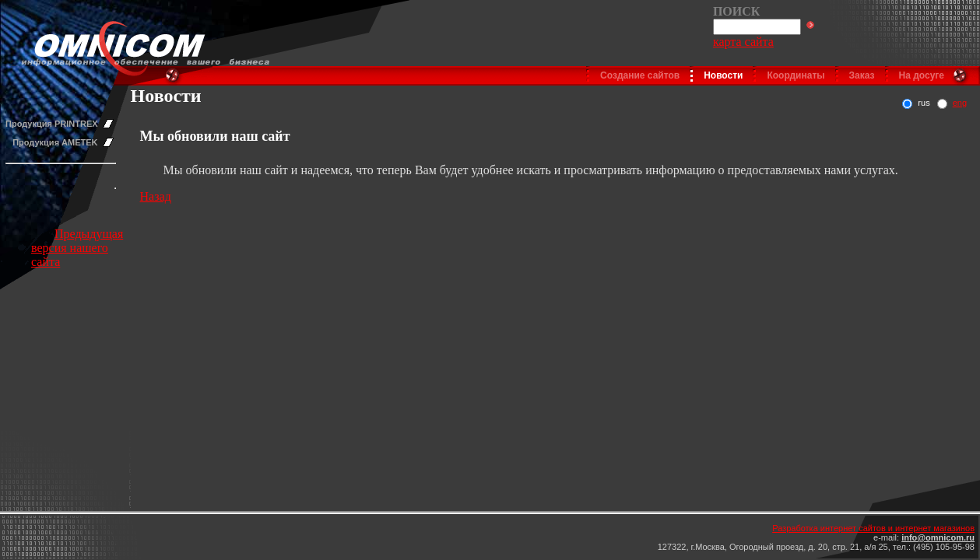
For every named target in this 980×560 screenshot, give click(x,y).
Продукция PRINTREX (52, 124)
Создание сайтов (640, 75)
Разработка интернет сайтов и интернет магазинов (873, 528)
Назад (156, 196)
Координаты (796, 75)
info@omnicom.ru (938, 537)
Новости (723, 75)
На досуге (922, 75)
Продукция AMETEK (55, 142)
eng (960, 103)
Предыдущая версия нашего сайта (77, 248)
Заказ (862, 75)
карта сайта (743, 42)
